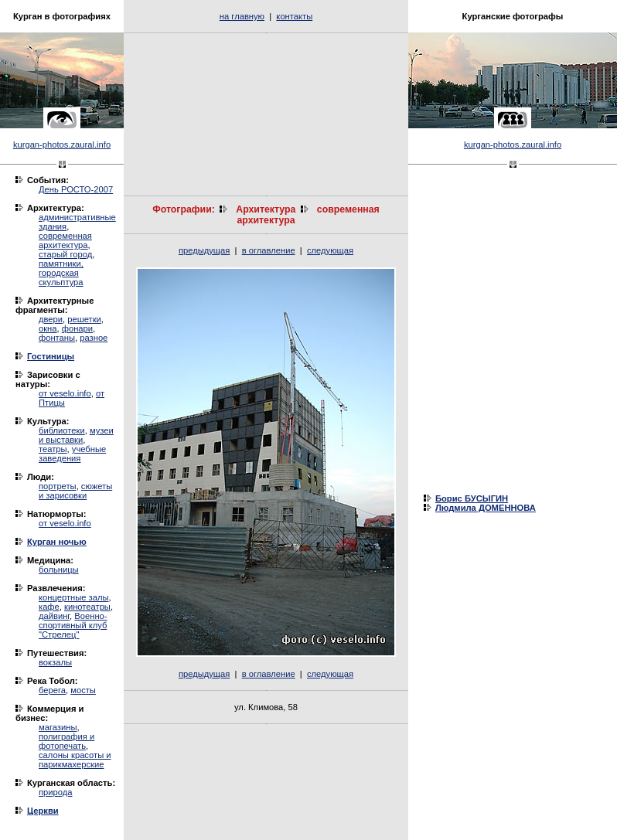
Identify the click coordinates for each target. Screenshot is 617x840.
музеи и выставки (76, 435)
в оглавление (269, 250)
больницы (59, 570)
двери (51, 319)
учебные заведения (72, 454)
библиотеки (62, 430)
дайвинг (54, 616)
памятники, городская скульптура (61, 273)
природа (55, 792)
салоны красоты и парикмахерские (75, 760)
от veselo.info (65, 393)
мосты (83, 690)
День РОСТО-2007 (76, 189)
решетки (84, 319)
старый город (65, 254)
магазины (58, 727)
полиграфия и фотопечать (66, 741)
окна (48, 328)
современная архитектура (65, 240)
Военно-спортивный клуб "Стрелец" (73, 625)
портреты (58, 486)
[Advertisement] (266, 114)
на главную (242, 16)
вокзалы (55, 662)
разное (94, 338)
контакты (294, 16)
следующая (330, 250)
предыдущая (204, 250)
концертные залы (74, 597)
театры (53, 449)
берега (52, 690)
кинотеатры (87, 607)
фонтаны (57, 338)
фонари (77, 328)
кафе (49, 607)
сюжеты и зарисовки (75, 491)
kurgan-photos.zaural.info (62, 145)
